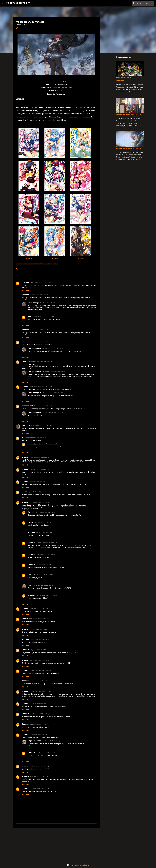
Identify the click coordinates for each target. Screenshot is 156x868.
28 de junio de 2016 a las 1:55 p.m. (45, 532)
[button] (17, 28)
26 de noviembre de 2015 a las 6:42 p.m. (41, 386)
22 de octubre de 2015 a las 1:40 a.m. (40, 295)
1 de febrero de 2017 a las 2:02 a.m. (40, 703)
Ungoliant (26, 282)
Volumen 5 (55, 193)
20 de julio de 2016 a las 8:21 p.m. (39, 660)
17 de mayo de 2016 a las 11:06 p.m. (39, 619)
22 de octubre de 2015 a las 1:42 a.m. (40, 330)
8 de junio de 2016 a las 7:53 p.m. (39, 629)
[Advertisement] (56, 845)
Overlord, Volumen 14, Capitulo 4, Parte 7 (130, 148)
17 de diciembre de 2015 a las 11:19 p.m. (45, 406)
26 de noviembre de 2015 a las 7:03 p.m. (54, 393)
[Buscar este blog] (144, 3)
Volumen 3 (81, 160)
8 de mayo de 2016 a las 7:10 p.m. (39, 502)
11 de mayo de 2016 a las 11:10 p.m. (45, 512)
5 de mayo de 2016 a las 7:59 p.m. (34, 492)
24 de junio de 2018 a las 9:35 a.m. (40, 776)
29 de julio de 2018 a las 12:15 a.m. (54, 444)
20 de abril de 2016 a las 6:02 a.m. (39, 481)
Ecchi (42, 264)
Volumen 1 (29, 160)
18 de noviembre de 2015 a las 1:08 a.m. (54, 371)
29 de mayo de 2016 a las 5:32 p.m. (44, 522)
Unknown (25, 342)
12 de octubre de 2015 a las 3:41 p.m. (41, 283)
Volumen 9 (81, 226)
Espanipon (18, 3)
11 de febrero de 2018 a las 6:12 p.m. (40, 766)
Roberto (25, 619)
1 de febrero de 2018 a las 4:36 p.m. (43, 585)
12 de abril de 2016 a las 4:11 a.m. (39, 469)
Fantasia (49, 264)
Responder (26, 290)
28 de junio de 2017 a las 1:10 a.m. (39, 734)
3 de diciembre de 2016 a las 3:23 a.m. (40, 691)
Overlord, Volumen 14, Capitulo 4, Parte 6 (130, 114)
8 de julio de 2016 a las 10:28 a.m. (39, 650)
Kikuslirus (56, 88)
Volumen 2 (55, 160)
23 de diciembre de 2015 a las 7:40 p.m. (35, 438)
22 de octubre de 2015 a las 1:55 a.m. (53, 303)
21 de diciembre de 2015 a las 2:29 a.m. (42, 425)
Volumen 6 (81, 193)
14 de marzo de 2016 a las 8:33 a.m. (44, 317)
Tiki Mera (26, 776)
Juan (24, 724)
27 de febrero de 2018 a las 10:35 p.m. (47, 753)
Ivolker (31, 317)
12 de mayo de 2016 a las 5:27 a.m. (40, 608)
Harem (56, 264)
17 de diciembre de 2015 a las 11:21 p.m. (54, 412)
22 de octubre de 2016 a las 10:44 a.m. (41, 671)
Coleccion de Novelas (31, 264)
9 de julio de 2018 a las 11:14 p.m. (39, 788)
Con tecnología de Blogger (78, 865)
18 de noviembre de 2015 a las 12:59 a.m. (40, 361)
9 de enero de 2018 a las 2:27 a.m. (45, 575)
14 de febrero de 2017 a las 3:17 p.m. (40, 714)
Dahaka (25, 361)
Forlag (30, 522)
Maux (30, 585)
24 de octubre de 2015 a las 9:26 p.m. (53, 348)
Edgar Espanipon (34, 741)
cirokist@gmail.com (36, 444)
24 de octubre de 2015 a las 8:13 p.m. (40, 342)
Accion (19, 264)
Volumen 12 (81, 258)
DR (23, 492)
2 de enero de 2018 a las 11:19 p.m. (46, 565)
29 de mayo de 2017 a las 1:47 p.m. (36, 724)
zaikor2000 (26, 425)
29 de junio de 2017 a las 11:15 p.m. (52, 741)
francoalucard (27, 406)
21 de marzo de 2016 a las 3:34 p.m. (40, 457)
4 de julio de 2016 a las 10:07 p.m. (39, 639)
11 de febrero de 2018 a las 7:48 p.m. (46, 595)
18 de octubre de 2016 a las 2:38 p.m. (46, 543)
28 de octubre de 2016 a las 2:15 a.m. (40, 681)
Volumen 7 (29, 226)
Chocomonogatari (35, 303)
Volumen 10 (29, 258)
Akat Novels (67, 88)
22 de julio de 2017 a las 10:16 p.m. (46, 555)
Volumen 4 (29, 193)
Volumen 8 (55, 226)
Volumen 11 (55, 258)
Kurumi (31, 512)
